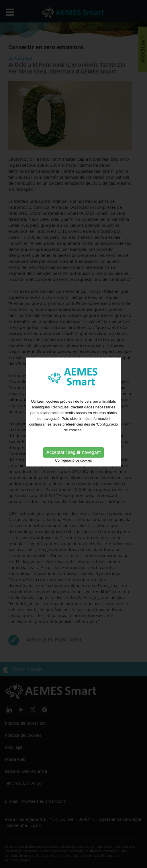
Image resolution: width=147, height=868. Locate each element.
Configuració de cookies (73, 456)
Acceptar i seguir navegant (73, 448)
